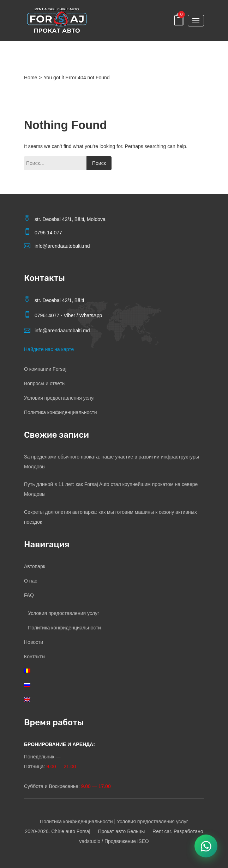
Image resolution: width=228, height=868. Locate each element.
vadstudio (90, 841)
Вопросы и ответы (45, 383)
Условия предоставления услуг (60, 398)
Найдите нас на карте (49, 349)
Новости (34, 642)
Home (31, 78)
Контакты (35, 657)
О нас (31, 581)
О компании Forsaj (45, 369)
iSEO (143, 841)
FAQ (29, 595)
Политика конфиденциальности (61, 412)
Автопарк (35, 566)
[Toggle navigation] (196, 21)
